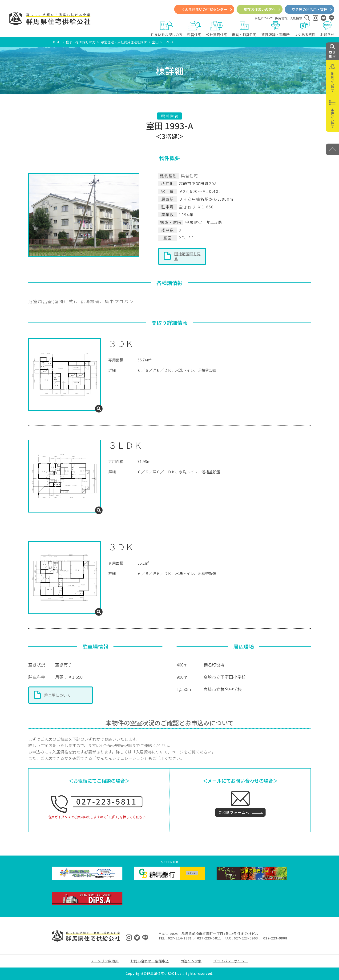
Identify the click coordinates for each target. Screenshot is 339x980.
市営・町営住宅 (244, 29)
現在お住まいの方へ (260, 9)
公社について (264, 18)
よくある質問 (305, 29)
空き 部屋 (332, 51)
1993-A (169, 42)
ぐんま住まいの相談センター (204, 9)
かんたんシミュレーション (120, 758)
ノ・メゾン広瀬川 (105, 961)
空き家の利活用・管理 (310, 9)
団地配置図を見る (187, 256)
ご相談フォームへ (234, 812)
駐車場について (57, 695)
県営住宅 (194, 29)
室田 (155, 42)
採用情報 (281, 18)
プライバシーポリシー (231, 961)
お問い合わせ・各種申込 (150, 961)
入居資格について (152, 752)
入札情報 (296, 18)
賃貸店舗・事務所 (275, 29)
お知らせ (327, 29)
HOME (56, 42)
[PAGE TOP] (332, 149)
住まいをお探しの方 (167, 29)
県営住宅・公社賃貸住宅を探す (124, 42)
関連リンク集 (191, 961)
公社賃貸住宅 (217, 29)
